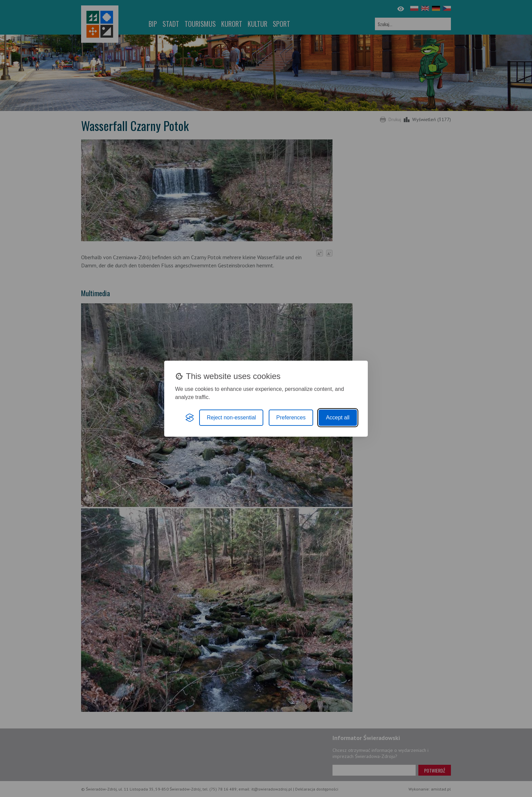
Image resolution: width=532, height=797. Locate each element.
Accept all (338, 418)
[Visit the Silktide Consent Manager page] (190, 418)
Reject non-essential (231, 418)
